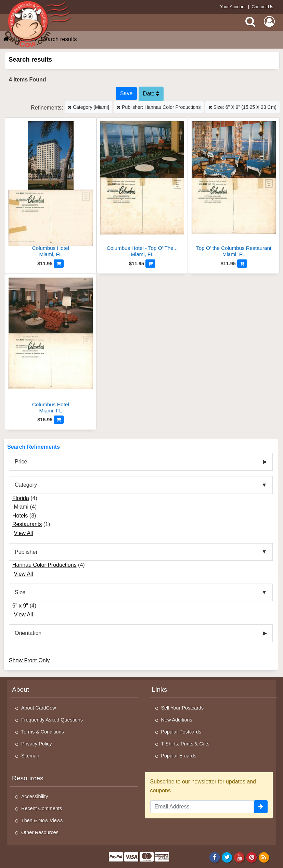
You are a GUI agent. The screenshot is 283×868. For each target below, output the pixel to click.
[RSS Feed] (264, 857)
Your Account (233, 7)
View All (23, 533)
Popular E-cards (179, 756)
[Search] (250, 22)
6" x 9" (21, 606)
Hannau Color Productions (44, 565)
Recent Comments (42, 808)
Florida (21, 498)
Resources (28, 778)
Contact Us (262, 7)
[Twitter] (227, 857)
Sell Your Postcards (183, 708)
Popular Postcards (181, 732)
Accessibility (35, 796)
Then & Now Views (42, 820)
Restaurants (27, 524)
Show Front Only (29, 660)
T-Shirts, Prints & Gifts (185, 744)
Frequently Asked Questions (52, 720)
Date (151, 94)
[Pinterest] (252, 857)
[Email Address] (202, 807)
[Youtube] (239, 857)
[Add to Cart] (59, 264)
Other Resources (40, 832)
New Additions (177, 720)
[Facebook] (214, 857)
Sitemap (30, 756)
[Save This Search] (126, 93)
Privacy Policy (37, 744)
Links (160, 690)
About (21, 690)
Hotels (20, 516)
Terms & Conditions (43, 732)
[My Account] (269, 22)
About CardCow (39, 708)
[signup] (261, 807)
